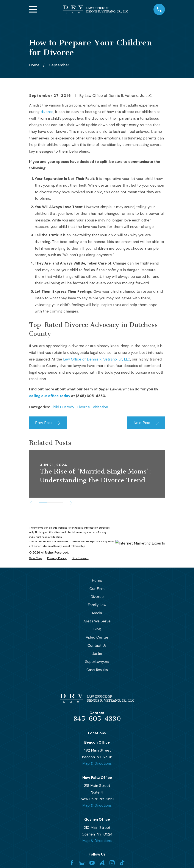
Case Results (97, 670)
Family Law (97, 605)
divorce (47, 112)
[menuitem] (36, 558)
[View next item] (71, 503)
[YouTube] (92, 863)
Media (97, 613)
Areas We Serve (97, 621)
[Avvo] (102, 863)
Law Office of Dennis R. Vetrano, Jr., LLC (97, 359)
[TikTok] (122, 863)
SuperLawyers (97, 662)
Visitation (100, 407)
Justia (97, 653)
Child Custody (62, 407)
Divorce (83, 407)
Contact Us (97, 645)
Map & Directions (97, 763)
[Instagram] (112, 863)
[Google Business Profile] (82, 863)
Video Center (97, 637)
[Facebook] (72, 863)
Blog (97, 629)
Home (97, 580)
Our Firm (97, 589)
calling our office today (50, 396)
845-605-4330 (97, 719)
